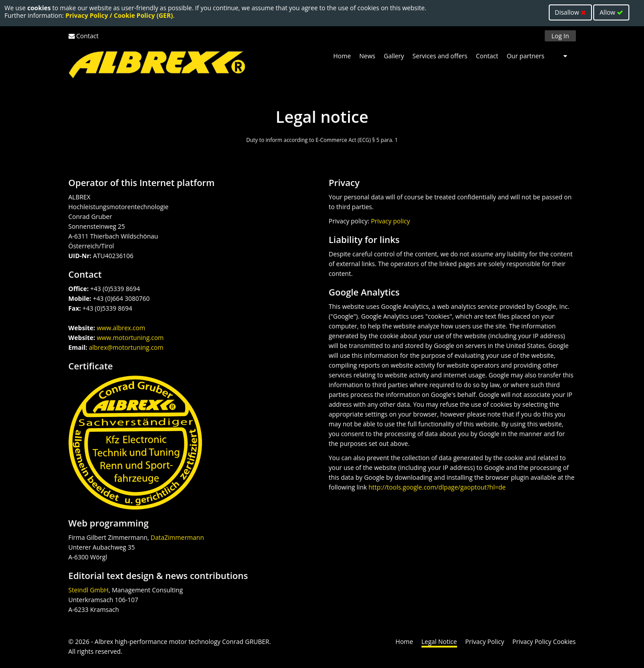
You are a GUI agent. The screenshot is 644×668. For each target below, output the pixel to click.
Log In (560, 36)
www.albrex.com (121, 328)
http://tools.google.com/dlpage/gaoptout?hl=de (437, 487)
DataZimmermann (178, 537)
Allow (611, 12)
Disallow (570, 12)
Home (342, 56)
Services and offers (440, 56)
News (367, 56)
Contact (87, 36)
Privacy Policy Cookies (544, 642)
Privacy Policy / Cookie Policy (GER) (119, 15)
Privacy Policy (484, 642)
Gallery (394, 56)
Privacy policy (390, 221)
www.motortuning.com (130, 338)
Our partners (525, 56)
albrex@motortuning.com (126, 347)
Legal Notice (439, 642)
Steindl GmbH (89, 590)
